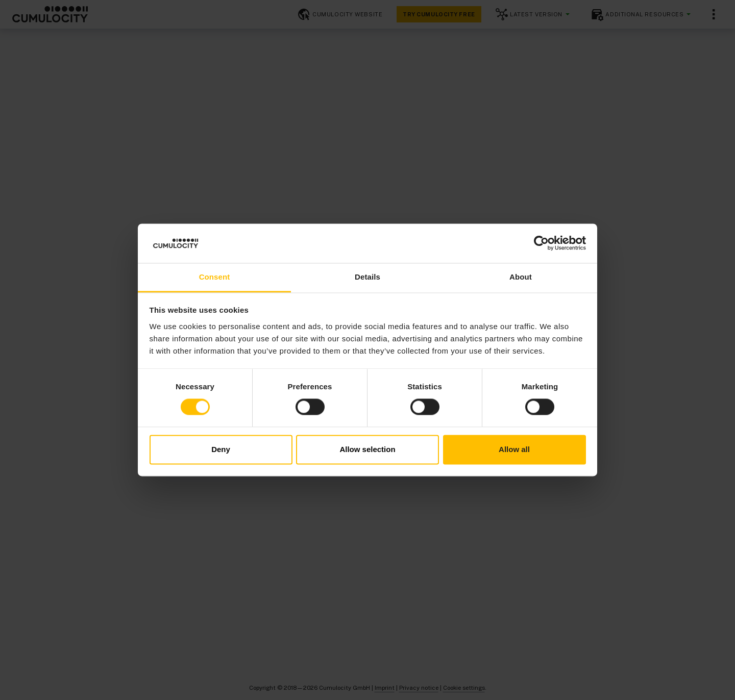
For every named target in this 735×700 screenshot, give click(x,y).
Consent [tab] (215, 277)
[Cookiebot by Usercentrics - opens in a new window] (541, 243)
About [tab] (521, 277)
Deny (221, 449)
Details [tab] (367, 277)
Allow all (514, 449)
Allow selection (367, 449)
